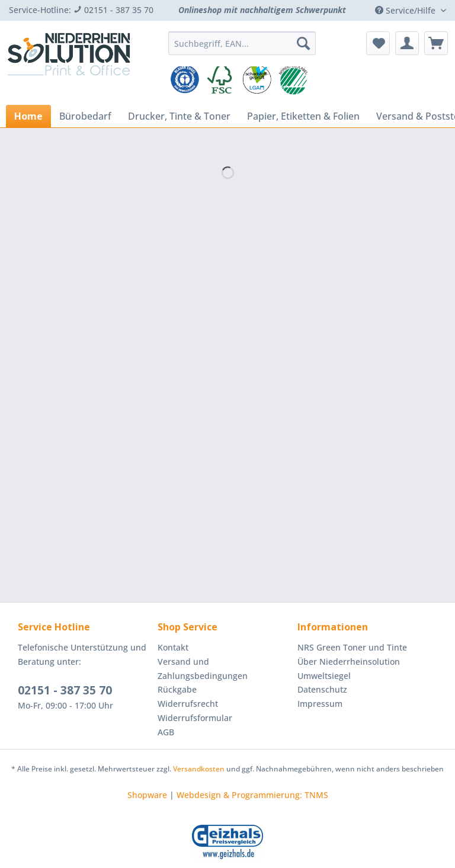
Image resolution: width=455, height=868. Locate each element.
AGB (166, 732)
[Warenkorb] (436, 43)
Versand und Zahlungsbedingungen (203, 669)
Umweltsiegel (324, 676)
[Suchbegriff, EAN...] (242, 43)
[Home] (28, 116)
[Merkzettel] (378, 43)
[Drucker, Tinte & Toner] (179, 116)
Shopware (147, 795)
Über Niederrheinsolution (349, 662)
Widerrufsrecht (188, 704)
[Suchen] (303, 43)
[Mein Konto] (407, 43)
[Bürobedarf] (85, 116)
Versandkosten (199, 769)
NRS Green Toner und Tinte (352, 647)
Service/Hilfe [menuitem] (406, 10)
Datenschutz (322, 689)
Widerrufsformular (195, 718)
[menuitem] (242, 49)
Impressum (320, 704)
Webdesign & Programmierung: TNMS (252, 795)
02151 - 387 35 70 (65, 690)
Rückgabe (177, 689)
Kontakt (173, 647)
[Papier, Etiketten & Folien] (303, 116)
